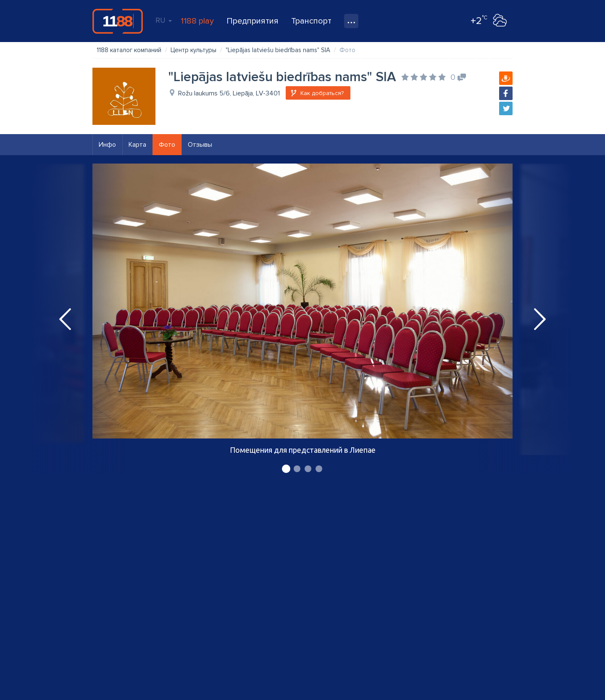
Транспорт (311, 21)
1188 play (197, 21)
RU (164, 20)
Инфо (107, 145)
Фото (167, 145)
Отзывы (200, 145)
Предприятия (253, 21)
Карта (137, 145)
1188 (118, 21)
